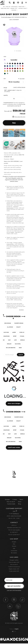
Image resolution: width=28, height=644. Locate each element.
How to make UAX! (14, 562)
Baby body (22, 7)
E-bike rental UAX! (14, 571)
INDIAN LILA (7, 69)
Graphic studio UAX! (14, 569)
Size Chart (22, 79)
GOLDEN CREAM (5, 71)
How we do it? (11, 502)
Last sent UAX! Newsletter (14, 590)
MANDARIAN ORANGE (20, 69)
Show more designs (14, 404)
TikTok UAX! (22, 600)
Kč (13, 631)
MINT (7, 74)
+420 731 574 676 (16, 516)
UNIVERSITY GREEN (5, 74)
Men (14, 544)
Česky (11, 629)
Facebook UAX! (6, 600)
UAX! (11, 623)
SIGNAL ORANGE (23, 69)
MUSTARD (7, 71)
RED (10, 69)
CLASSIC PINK (5, 69)
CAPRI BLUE (10, 66)
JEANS (18, 64)
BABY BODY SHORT (5, 8)
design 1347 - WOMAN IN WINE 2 (19, 8)
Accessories (14, 551)
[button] (23, 134)
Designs (7, 499)
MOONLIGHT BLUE (5, 66)
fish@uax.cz (16, 514)
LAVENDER (14, 10)
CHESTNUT (15, 71)
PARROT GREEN (23, 71)
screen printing (10, 244)
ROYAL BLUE (7, 66)
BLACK (15, 64)
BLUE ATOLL (12, 66)
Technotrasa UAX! (18, 606)
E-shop (15, 499)
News (21, 499)
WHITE (5, 64)
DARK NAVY (20, 64)
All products (15, 7)
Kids (14, 548)
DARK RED (15, 69)
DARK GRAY (10, 64)
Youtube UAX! (10, 606)
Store (20, 502)
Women (14, 546)
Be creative (14, 553)
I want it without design (19, 87)
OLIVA (18, 71)
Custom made (11, 504)
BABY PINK (20, 66)
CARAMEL (10, 71)
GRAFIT (12, 64)
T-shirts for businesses (14, 567)
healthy (12, 232)
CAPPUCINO (12, 71)
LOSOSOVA (23, 66)
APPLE (20, 71)
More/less (21, 310)
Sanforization (10, 208)
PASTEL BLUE (15, 66)
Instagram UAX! (14, 600)
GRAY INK (23, 64)
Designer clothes (14, 560)
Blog (20, 504)
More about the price (19, 117)
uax (4, 7)
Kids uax (8, 7)
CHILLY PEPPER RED (12, 69)
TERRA (18, 69)
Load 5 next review (14, 448)
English (17, 629)
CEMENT (7, 64)
